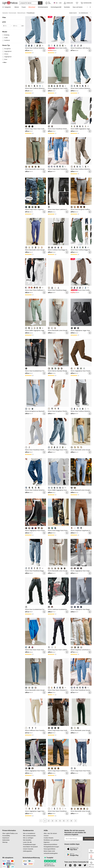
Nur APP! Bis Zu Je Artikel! (50, 3)
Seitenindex (6, 840)
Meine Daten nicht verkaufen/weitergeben (51, 852)
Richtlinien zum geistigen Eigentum (51, 841)
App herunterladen (91, 859)
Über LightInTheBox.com (10, 833)
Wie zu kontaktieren (29, 833)
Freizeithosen (31, 13)
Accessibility (6, 836)
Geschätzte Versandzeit (30, 847)
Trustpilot (49, 858)
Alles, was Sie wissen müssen (50, 834)
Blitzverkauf (32, 7)
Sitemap (5, 842)
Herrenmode (13, 13)
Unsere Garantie (28, 849)
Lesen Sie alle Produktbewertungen (29, 843)
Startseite (5, 13)
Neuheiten (67, 7)
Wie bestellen (27, 840)
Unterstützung (91, 865)
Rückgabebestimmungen (51, 847)
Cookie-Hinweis (48, 838)
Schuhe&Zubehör (43, 7)
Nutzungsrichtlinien (50, 849)
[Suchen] (29, 3)
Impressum (6, 838)
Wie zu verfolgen (28, 838)
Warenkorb (91, 851)
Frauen (24, 7)
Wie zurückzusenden (29, 836)
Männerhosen (22, 13)
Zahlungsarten (27, 851)
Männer (17, 7)
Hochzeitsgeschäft (56, 7)
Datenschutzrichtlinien (50, 844)
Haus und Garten (78, 7)
